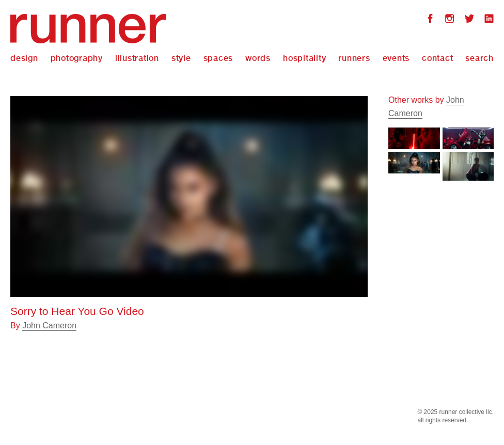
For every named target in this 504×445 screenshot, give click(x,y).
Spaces (218, 58)
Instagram (450, 20)
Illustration (137, 58)
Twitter (469, 20)
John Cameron (49, 325)
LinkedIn (489, 20)
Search (479, 58)
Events (396, 58)
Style (181, 58)
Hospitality (304, 58)
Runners (354, 58)
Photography (77, 58)
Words (258, 58)
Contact (437, 58)
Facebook (430, 20)
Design (24, 58)
